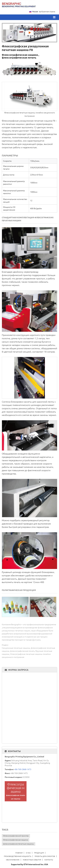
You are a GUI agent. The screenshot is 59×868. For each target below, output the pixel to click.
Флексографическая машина (16, 840)
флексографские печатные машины (19, 844)
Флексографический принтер (16, 836)
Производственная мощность (18, 856)
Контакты (14, 751)
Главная (19, 853)
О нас (28, 853)
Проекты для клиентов (45, 856)
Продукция (39, 853)
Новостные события (32, 860)
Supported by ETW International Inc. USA (29, 864)
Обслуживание (13, 860)
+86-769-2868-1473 (23, 769)
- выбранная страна (44, 12)
